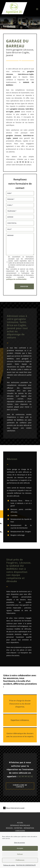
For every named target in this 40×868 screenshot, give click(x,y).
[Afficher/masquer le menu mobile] (37, 9)
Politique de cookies (9, 865)
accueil (20, 823)
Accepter (20, 848)
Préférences (20, 860)
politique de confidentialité (16, 279)
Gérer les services (19, 843)
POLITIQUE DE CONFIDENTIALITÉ (26, 865)
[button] (20, 808)
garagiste (14, 109)
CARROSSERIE (20, 831)
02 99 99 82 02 (26, 776)
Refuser (20, 854)
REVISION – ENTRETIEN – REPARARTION (20, 828)
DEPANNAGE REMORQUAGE (20, 825)
